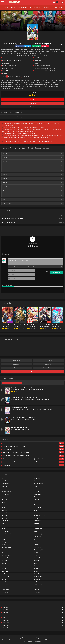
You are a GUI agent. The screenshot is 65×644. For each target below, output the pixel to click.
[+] (36, 266)
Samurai (36, 560)
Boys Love (5, 486)
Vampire (36, 587)
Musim (48, 361)
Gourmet (4, 513)
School (44, 410)
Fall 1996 (6, 610)
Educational (5, 505)
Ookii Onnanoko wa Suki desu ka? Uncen (24, 388)
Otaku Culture (38, 547)
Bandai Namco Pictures (14, 60)
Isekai (32, 400)
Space (36, 571)
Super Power (27, 76)
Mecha (3, 539)
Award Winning (38, 484)
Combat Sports (6, 492)
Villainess (37, 590)
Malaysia (4, 537)
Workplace (37, 592)
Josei (3, 526)
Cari (32, 371)
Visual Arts (5, 592)
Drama (3, 502)
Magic (36, 531)
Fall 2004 (6, 623)
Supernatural (38, 576)
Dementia (4, 497)
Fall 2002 (6, 618)
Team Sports (39, 390)
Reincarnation (39, 400)
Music (36, 542)
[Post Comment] (56, 272)
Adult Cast (37, 478)
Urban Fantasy (38, 584)
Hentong (23, 390)
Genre (17, 361)
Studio (17, 364)
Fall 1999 (6, 615)
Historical (4, 518)
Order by (48, 368)
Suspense (37, 579)
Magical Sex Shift (7, 534)
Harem (17, 390)
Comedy (11, 76)
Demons (37, 497)
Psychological (6, 555)
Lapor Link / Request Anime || (44, 7)
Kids (35, 526)
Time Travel (5, 584)
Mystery (18, 76)
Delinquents (38, 494)
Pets (3, 553)
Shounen (46, 400)
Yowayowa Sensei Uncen (19, 408)
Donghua (37, 500)
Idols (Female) (6, 521)
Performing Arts (39, 550)
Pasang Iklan (58, 7)
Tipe (17, 368)
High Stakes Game (40, 515)
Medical (36, 539)
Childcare (37, 489)
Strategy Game (39, 574)
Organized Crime (6, 547)
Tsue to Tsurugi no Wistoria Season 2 (23, 417)
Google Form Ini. (30, 134)
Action (4, 76)
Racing (36, 555)
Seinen (28, 390)
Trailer (32, 100)
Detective (4, 500)
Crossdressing (6, 494)
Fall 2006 (6, 625)
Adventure (5, 481)
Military (4, 542)
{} (33, 266)
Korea (3, 529)
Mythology (37, 545)
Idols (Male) (37, 521)
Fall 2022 (10, 68)
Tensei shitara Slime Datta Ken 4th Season (25, 398)
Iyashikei (37, 523)
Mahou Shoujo (38, 534)
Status (48, 364)
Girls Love (4, 510)
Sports (33, 390)
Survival (4, 579)
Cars (35, 486)
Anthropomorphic (39, 481)
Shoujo (36, 566)
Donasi (31, 7)
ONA (7, 71)
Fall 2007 (6, 628)
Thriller (36, 582)
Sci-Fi (36, 563)
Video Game (5, 590)
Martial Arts (37, 537)
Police (36, 553)
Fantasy (28, 400)
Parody (4, 550)
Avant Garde (5, 484)
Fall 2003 (6, 620)
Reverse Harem (39, 558)
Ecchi (22, 410)
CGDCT (4, 489)
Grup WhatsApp (22, 7)
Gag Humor (37, 507)
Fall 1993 (6, 607)
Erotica (36, 505)
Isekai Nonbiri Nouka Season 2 (21, 427)
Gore (35, 510)
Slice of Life (28, 429)
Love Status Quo (30, 410)
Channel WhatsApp (9, 7)
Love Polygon (38, 529)
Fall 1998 (6, 612)
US (2, 587)
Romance (38, 410)
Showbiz (37, 568)
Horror (36, 518)
